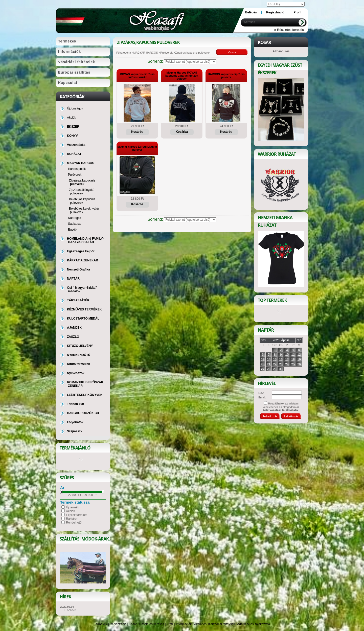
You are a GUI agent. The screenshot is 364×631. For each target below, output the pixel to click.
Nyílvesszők (76, 373)
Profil (170, 624)
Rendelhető (74, 523)
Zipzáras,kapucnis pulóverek (82, 182)
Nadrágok (75, 218)
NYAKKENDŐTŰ (79, 355)
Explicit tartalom (77, 515)
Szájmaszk (75, 431)
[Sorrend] (190, 62)
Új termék (72, 507)
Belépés (251, 12)
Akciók (70, 511)
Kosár (133, 624)
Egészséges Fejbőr (81, 251)
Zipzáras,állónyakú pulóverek (82, 192)
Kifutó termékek (78, 364)
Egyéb (72, 230)
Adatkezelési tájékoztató (253, 624)
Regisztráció (118, 624)
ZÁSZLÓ (73, 337)
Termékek (101, 624)
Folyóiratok (75, 422)
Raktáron (72, 519)
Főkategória (124, 53)
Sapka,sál (75, 224)
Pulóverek (166, 53)
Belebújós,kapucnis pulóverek (82, 201)
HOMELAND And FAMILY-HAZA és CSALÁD (85, 240)
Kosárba (137, 132)
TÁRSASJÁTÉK (78, 300)
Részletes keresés (152, 624)
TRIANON (70, 610)
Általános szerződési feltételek (214, 624)
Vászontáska (76, 145)
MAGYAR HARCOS (146, 53)
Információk (184, 624)
